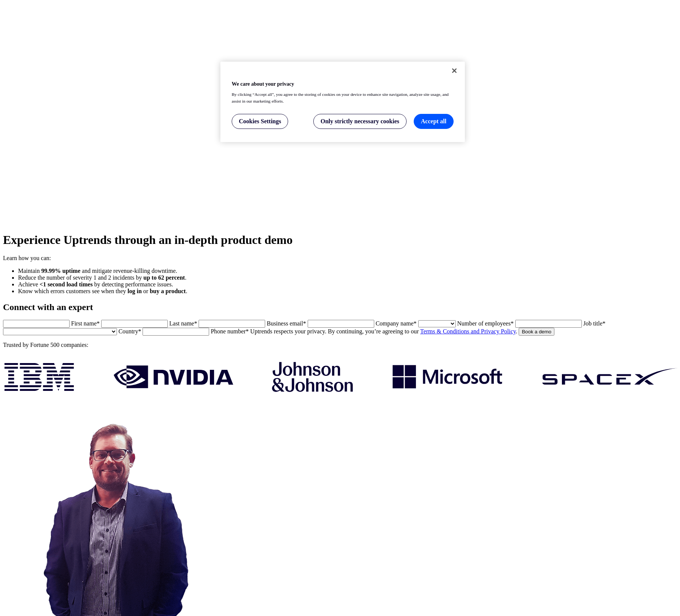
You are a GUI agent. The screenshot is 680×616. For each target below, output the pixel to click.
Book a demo (537, 332)
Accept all (434, 121)
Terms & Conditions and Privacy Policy (468, 331)
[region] (343, 102)
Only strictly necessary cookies (360, 121)
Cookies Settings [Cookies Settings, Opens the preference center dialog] (260, 121)
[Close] (454, 71)
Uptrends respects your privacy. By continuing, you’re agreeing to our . (384, 331)
